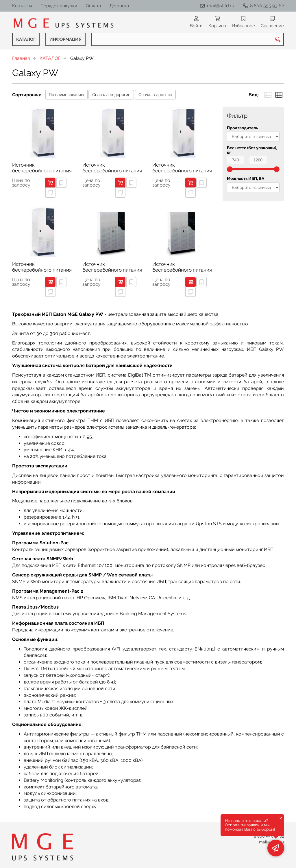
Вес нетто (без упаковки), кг (252, 150)
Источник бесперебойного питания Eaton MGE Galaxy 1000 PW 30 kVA (42, 168)
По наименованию (66, 95)
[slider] (230, 169)
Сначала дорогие (155, 95)
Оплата (93, 6)
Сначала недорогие (111, 95)
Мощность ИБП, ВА (246, 179)
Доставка (119, 6)
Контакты (22, 6)
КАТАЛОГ (26, 39)
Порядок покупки (59, 6)
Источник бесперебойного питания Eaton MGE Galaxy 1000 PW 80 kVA (42, 267)
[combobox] (188, 39)
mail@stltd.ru (221, 6)
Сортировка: (27, 95)
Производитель (242, 128)
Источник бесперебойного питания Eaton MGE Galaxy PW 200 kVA (182, 267)
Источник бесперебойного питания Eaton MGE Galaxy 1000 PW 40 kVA (112, 168)
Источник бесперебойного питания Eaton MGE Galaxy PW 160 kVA (112, 267)
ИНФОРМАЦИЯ (65, 39)
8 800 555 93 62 (267, 6)
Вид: (254, 95)
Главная (21, 58)
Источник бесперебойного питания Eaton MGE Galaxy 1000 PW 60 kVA (182, 168)
